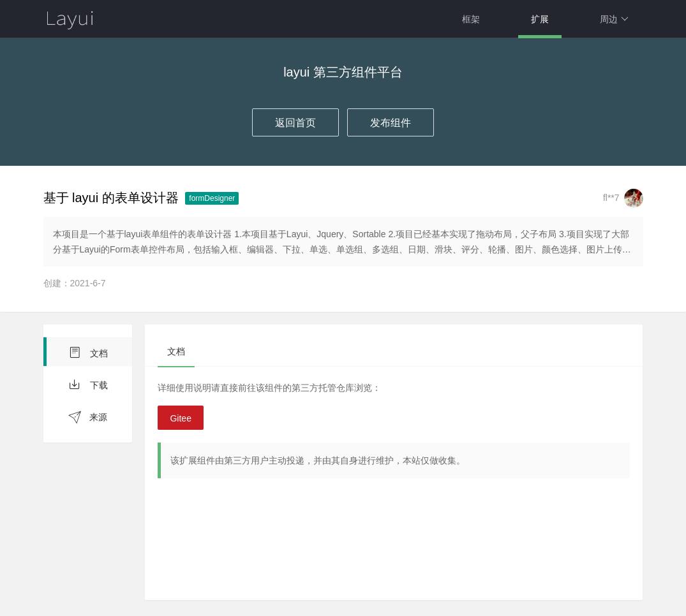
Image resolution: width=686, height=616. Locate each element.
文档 (88, 353)
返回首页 (295, 123)
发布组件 (391, 123)
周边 (614, 19)
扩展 (540, 19)
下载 (88, 385)
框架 (471, 19)
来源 (88, 417)
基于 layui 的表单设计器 (111, 198)
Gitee (180, 418)
